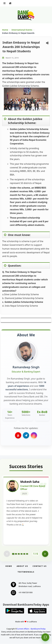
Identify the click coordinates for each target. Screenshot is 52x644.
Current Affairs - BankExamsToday (31, 629)
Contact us (40, 566)
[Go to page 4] (21, 554)
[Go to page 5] (24, 554)
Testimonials (26, 572)
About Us (22, 566)
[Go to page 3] (19, 554)
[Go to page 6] (27, 554)
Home (5, 30)
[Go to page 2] (16, 554)
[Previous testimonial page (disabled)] (7, 554)
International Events (22, 30)
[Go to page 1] (13, 554)
